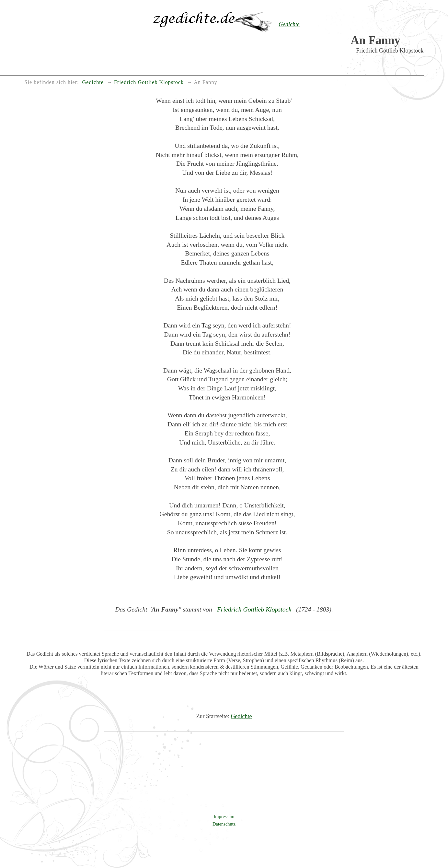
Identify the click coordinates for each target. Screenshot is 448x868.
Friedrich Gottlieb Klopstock (254, 609)
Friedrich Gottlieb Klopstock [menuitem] (149, 82)
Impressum (224, 816)
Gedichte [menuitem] (93, 82)
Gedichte (241, 716)
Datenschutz (224, 824)
